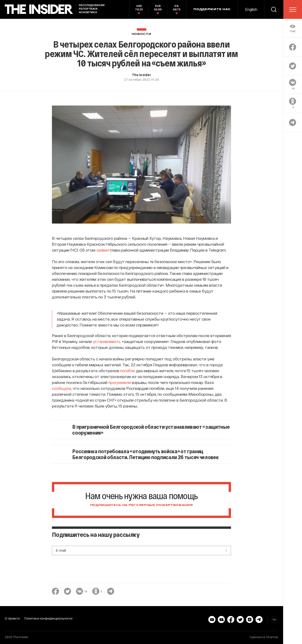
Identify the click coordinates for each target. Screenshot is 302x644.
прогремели (120, 382)
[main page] (39, 9)
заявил (103, 250)
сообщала (61, 388)
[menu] (293, 10)
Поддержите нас (212, 9)
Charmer (272, 637)
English (251, 9)
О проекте (12, 618)
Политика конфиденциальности (48, 618)
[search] (274, 9)
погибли (128, 371)
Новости (142, 34)
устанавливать (107, 341)
